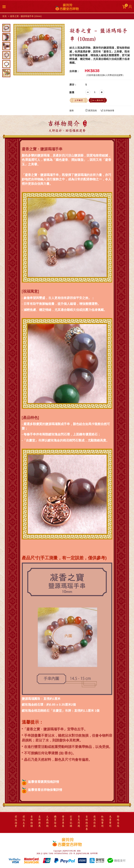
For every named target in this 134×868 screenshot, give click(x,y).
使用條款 (95, 821)
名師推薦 (39, 821)
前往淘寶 (16, 821)
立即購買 (79, 100)
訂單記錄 (71, 821)
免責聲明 (110, 821)
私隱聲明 (102, 821)
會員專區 (63, 821)
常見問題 (79, 821)
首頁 (4, 16)
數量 (72, 92)
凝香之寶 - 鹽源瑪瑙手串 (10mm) (26, 16)
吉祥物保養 (107, 110)
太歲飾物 (47, 821)
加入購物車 (98, 100)
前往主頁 (24, 821)
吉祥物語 (32, 821)
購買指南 (91, 110)
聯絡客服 (118, 821)
